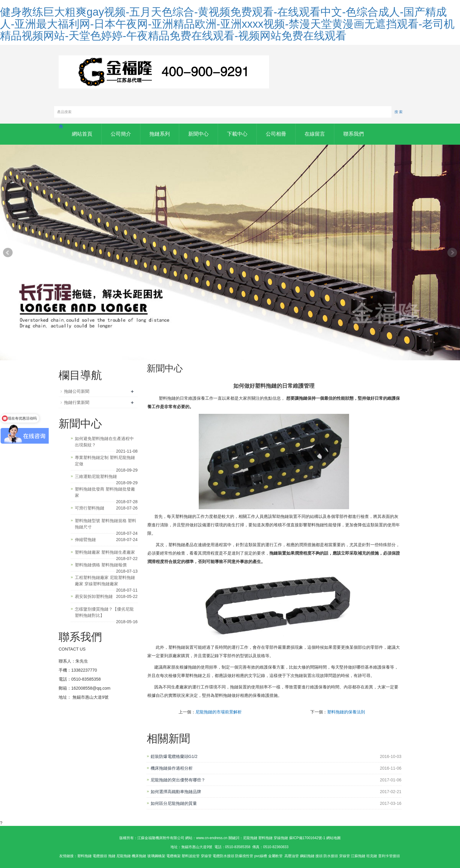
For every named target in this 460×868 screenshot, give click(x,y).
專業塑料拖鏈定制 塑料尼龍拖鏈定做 (105, 461)
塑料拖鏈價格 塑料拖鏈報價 (101, 565)
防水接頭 (331, 856)
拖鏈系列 (160, 134)
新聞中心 (198, 134)
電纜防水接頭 (223, 856)
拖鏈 (112, 856)
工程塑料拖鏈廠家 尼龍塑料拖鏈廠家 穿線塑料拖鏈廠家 (105, 581)
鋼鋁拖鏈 (307, 856)
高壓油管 (292, 856)
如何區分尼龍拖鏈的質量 (174, 803)
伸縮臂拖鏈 (85, 540)
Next (452, 253)
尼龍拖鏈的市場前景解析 (219, 712)
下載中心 (237, 134)
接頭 (319, 856)
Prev (8, 253)
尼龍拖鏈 (124, 856)
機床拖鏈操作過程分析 (172, 768)
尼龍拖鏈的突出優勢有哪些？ (178, 780)
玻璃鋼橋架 (156, 856)
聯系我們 (354, 134)
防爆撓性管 (244, 856)
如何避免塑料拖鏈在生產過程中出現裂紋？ (104, 442)
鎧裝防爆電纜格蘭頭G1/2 (174, 756)
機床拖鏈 (139, 856)
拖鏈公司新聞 (77, 391)
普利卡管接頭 (389, 856)
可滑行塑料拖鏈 (90, 508)
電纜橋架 (173, 856)
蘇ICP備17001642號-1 (307, 838)
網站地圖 (333, 838)
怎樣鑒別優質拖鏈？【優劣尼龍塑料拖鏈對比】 (104, 612)
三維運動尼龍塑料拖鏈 (96, 476)
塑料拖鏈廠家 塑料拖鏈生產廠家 (105, 552)
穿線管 (206, 856)
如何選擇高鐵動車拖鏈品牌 (176, 792)
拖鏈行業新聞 (77, 402)
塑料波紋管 (191, 856)
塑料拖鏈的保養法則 (346, 712)
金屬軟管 (276, 856)
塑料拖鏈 (84, 856)
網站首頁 (82, 134)
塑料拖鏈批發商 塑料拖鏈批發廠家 (105, 492)
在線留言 (315, 134)
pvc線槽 (261, 856)
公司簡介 (121, 134)
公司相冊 (276, 134)
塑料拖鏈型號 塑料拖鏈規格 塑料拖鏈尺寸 (106, 524)
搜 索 (399, 112)
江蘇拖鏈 (358, 856)
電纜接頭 (100, 856)
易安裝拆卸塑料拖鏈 (94, 596)
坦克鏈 (372, 856)
